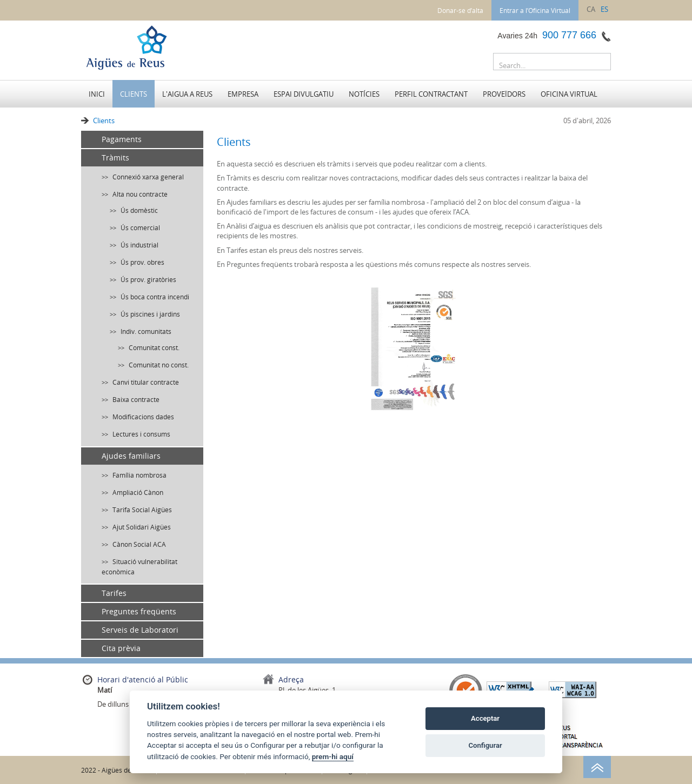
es (604, 9)
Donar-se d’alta (460, 10)
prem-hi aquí (333, 756)
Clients (104, 120)
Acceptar (485, 718)
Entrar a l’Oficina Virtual (535, 10)
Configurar (485, 745)
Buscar (600, 64)
